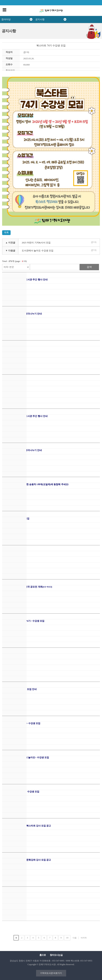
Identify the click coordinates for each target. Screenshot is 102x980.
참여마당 (6, 19)
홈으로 (43, 955)
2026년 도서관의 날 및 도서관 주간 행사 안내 (25, 280)
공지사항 (40, 19)
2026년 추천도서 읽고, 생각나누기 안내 (22, 314)
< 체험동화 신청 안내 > (14, 382)
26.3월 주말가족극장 (12, 655)
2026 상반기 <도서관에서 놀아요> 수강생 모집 (26, 757)
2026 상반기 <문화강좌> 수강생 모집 (21, 792)
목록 (6, 232)
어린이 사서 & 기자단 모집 (16, 518)
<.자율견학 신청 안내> (14, 348)
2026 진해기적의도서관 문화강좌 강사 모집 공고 (27, 860)
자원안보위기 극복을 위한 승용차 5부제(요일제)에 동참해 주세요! (35, 484)
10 (67, 938)
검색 (89, 267)
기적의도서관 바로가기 (51, 973)
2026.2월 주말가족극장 (14, 894)
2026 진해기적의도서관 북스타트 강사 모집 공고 (27, 826)
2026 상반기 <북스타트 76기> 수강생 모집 (23, 621)
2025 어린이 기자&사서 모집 (36, 243)
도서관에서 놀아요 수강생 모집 (38, 251)
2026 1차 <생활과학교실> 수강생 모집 (21, 723)
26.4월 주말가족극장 (12, 553)
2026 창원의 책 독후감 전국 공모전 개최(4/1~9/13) (27, 587)
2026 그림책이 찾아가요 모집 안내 (19, 689)
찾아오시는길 (56, 955)
